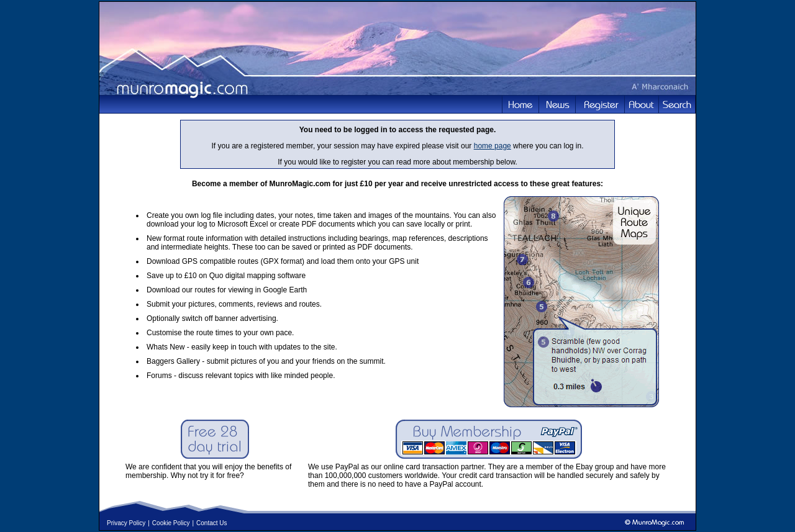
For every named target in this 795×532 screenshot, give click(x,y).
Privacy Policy (126, 523)
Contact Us (211, 523)
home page (493, 146)
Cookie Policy (171, 523)
